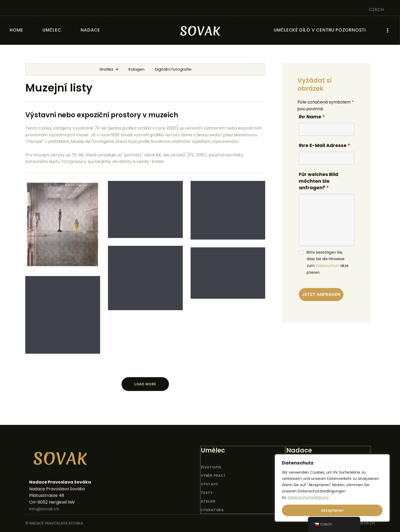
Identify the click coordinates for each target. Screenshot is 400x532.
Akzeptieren (332, 510)
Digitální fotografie (173, 69)
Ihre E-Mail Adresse (325, 145)
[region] (332, 488)
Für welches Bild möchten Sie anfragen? (319, 181)
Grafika (109, 69)
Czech (376, 10)
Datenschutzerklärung (308, 497)
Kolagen (137, 69)
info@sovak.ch (44, 509)
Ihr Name (312, 117)
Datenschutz (328, 266)
